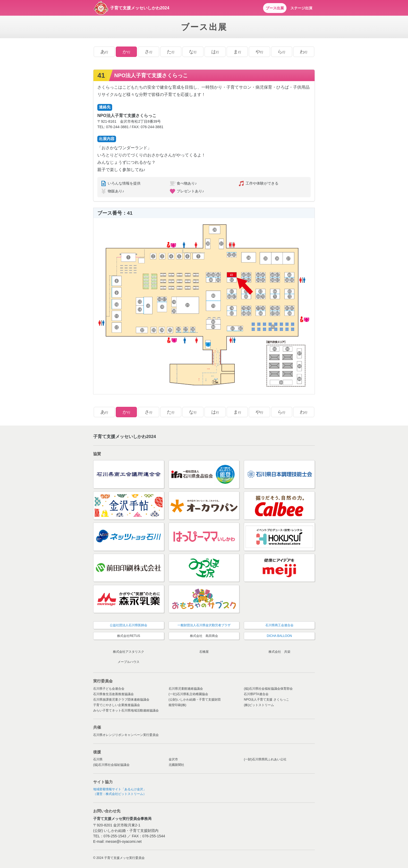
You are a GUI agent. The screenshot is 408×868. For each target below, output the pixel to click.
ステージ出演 (301, 8)
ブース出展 (275, 8)
